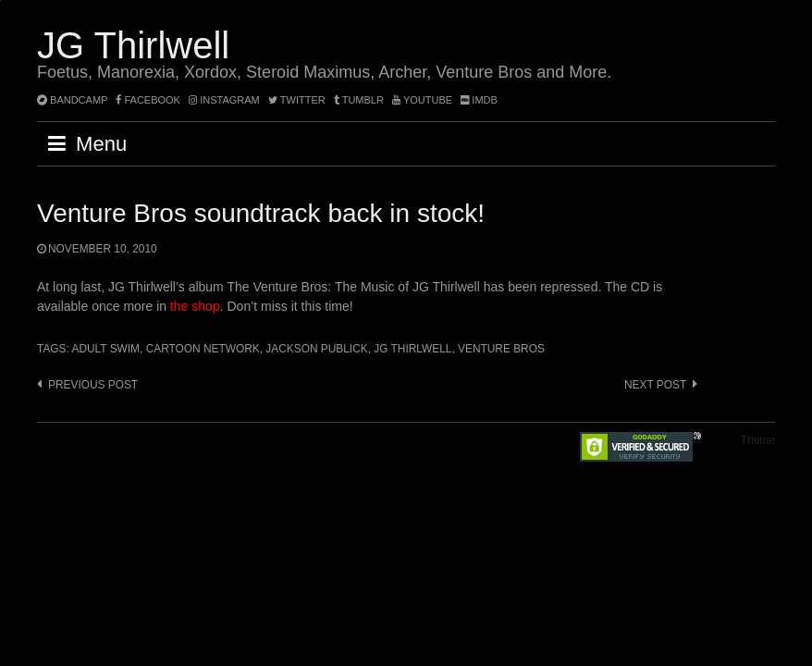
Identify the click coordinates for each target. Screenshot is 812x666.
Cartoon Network (203, 349)
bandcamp (72, 100)
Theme (758, 440)
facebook (148, 100)
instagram (224, 100)
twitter (297, 100)
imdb (479, 100)
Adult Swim (105, 349)
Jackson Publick (316, 349)
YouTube (422, 100)
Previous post (93, 385)
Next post (655, 385)
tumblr (360, 100)
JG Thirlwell (133, 45)
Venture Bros (501, 349)
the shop (195, 306)
